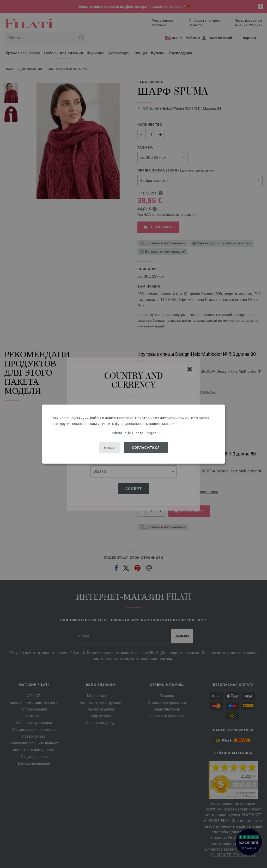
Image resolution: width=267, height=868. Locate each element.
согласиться (146, 448)
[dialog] (133, 434)
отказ (109, 448)
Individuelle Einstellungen (134, 433)
